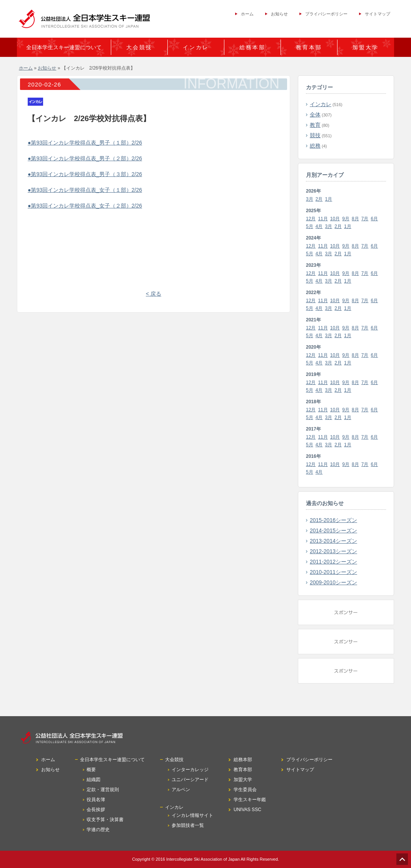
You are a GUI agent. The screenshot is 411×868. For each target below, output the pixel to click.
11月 (323, 219)
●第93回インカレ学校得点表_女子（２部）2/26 (85, 206)
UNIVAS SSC (247, 810)
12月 (311, 219)
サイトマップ (378, 14)
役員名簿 (96, 800)
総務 (315, 146)
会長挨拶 (96, 810)
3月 (310, 199)
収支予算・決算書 (105, 820)
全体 (315, 115)
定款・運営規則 (103, 790)
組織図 (94, 780)
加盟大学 (366, 47)
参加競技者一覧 (188, 825)
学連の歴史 (98, 830)
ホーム (247, 14)
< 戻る (154, 294)
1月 (329, 199)
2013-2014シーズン (333, 541)
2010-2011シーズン (333, 572)
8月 (355, 219)
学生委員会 (245, 790)
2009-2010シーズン (333, 582)
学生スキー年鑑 (250, 800)
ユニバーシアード (190, 780)
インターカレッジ (190, 770)
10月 (335, 219)
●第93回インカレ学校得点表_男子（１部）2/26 (85, 143)
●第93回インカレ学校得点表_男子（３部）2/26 (85, 174)
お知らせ (279, 14)
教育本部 (309, 47)
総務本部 (252, 47)
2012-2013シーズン (333, 551)
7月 (365, 219)
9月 (346, 219)
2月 (319, 199)
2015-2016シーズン (333, 520)
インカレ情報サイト (192, 815)
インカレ (321, 104)
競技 (315, 135)
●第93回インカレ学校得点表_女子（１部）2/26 (85, 190)
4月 (319, 226)
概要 (91, 770)
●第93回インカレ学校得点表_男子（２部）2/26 (85, 158)
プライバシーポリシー (326, 14)
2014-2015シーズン (333, 530)
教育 (315, 125)
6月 (375, 219)
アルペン (181, 790)
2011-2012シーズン (333, 562)
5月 (310, 226)
